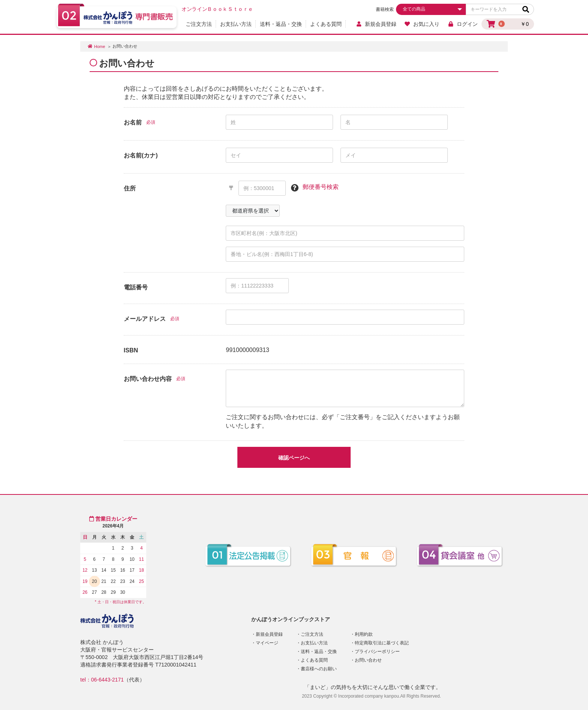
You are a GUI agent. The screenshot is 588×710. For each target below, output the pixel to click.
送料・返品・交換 (281, 24)
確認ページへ (294, 458)
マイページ (267, 643)
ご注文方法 (199, 24)
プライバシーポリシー (377, 652)
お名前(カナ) (141, 155)
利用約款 (364, 634)
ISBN (131, 350)
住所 (130, 188)
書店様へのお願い (319, 669)
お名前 (133, 122)
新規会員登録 (376, 24)
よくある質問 (326, 24)
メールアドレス (145, 319)
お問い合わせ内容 (148, 379)
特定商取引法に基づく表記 (382, 643)
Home (100, 46)
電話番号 (136, 287)
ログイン (463, 24)
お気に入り (422, 24)
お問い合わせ (368, 660)
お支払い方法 (236, 24)
